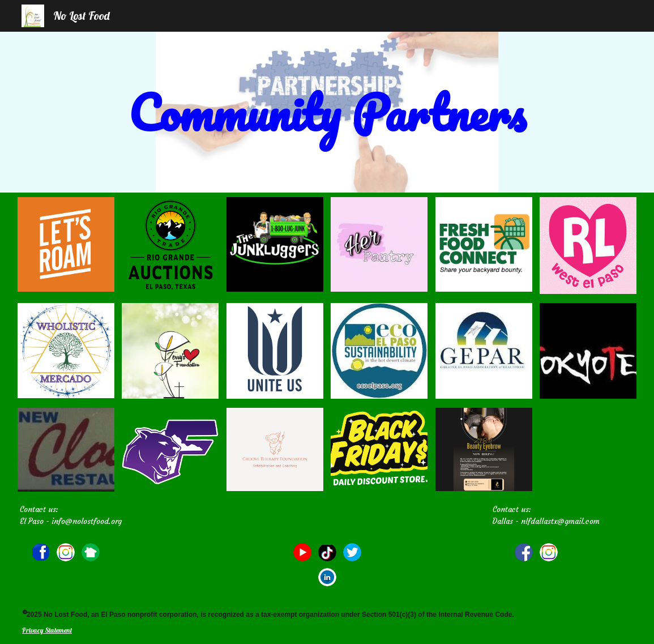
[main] (327, 112)
